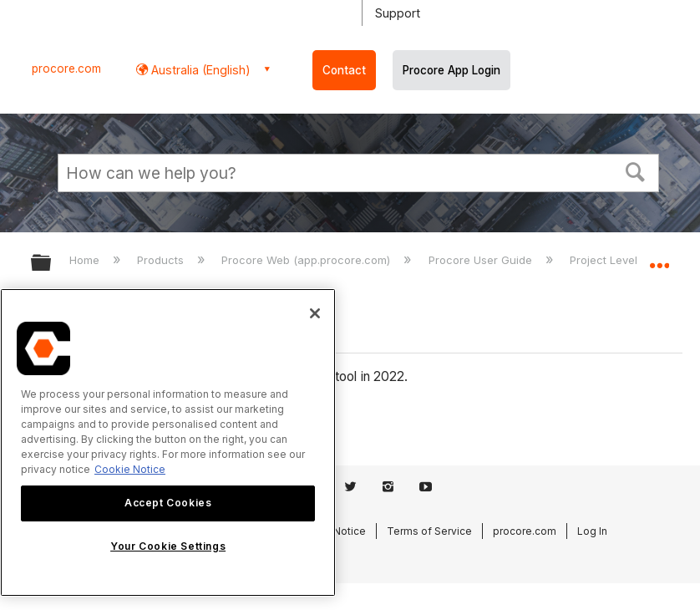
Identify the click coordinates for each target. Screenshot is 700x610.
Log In (592, 531)
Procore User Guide (482, 260)
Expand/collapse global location (659, 257)
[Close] (315, 313)
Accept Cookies (168, 503)
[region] (168, 442)
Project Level (605, 260)
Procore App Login (451, 70)
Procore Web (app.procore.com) (307, 260)
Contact (344, 70)
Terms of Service (429, 531)
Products (162, 260)
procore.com (66, 69)
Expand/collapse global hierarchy (52, 264)
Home (86, 260)
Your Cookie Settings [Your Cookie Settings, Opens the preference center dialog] (168, 546)
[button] (636, 170)
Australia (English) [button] (199, 70)
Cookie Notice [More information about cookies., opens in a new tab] (130, 469)
